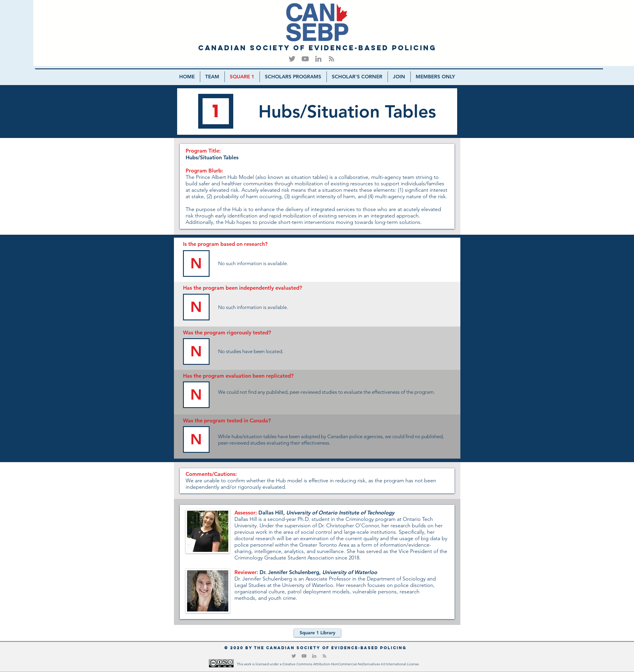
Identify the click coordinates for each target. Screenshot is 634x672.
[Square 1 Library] (317, 633)
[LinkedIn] (318, 59)
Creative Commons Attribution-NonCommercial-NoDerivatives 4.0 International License (351, 664)
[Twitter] (292, 59)
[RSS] (331, 59)
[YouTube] (305, 59)
